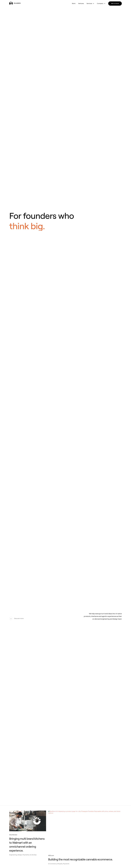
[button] (90, 4)
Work (74, 3)
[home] (20, 3)
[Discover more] (16, 619)
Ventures (81, 3)
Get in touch (115, 3)
